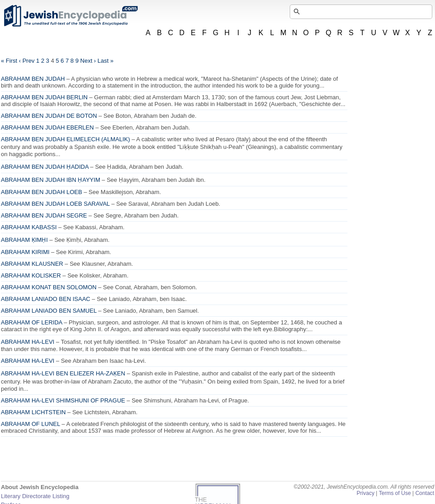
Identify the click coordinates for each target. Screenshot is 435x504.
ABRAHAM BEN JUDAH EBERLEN (47, 127)
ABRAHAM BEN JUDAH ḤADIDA (45, 167)
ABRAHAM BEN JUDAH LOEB (42, 192)
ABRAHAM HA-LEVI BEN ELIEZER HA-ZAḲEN (63, 373)
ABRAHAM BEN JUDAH (33, 79)
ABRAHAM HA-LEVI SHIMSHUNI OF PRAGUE (63, 400)
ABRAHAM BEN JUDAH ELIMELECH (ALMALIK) (65, 139)
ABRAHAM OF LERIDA (32, 322)
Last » (105, 61)
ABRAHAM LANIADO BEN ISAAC (46, 299)
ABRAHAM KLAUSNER (32, 264)
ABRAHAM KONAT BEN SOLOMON (49, 287)
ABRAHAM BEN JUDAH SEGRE (44, 215)
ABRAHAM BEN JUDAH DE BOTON (49, 116)
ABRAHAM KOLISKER (31, 275)
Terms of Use (395, 493)
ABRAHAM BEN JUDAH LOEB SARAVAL (55, 204)
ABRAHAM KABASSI (29, 227)
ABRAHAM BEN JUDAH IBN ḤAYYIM (51, 180)
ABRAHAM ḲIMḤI (24, 240)
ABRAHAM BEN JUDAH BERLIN (44, 97)
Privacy (366, 493)
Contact (425, 493)
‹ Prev (27, 61)
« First (9, 61)
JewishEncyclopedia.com (70, 16)
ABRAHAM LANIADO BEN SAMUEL (49, 311)
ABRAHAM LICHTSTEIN (33, 412)
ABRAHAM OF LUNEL (30, 424)
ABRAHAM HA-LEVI (28, 342)
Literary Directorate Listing (35, 496)
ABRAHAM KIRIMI (25, 252)
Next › (88, 61)
